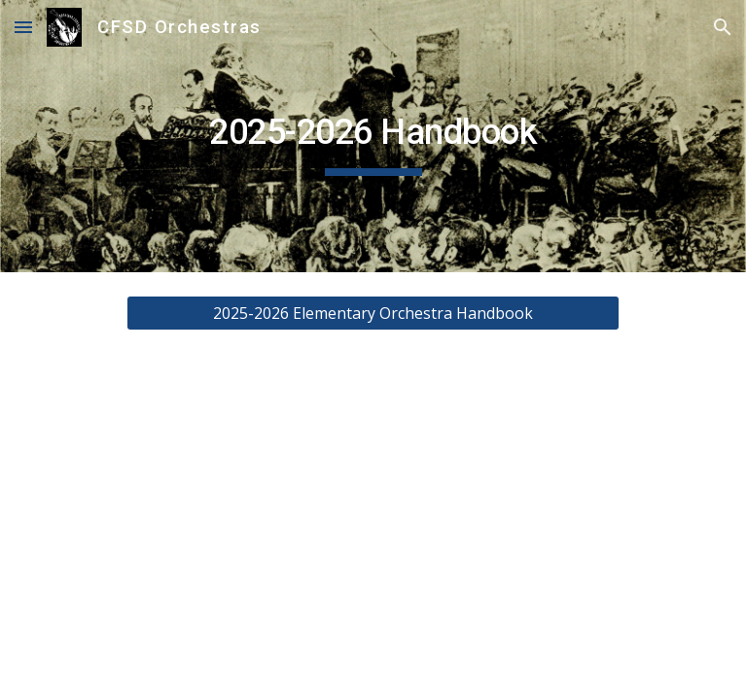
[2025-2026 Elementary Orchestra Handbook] (373, 313)
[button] (23, 27)
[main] (373, 136)
